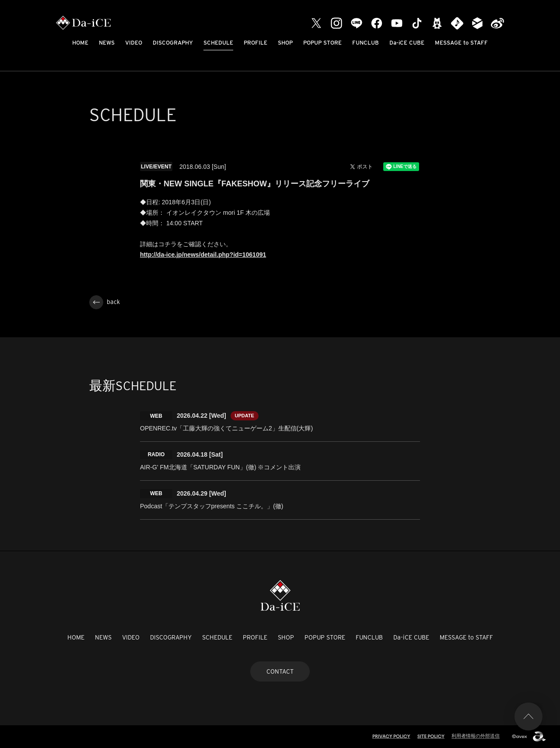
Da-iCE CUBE (407, 43)
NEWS (107, 43)
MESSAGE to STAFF (461, 43)
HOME (80, 43)
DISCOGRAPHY (173, 43)
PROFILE (255, 43)
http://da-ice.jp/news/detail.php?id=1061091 (203, 255)
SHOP (285, 43)
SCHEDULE (218, 43)
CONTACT (280, 671)
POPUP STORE (322, 43)
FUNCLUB (366, 43)
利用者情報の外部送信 (476, 736)
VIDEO (134, 43)
